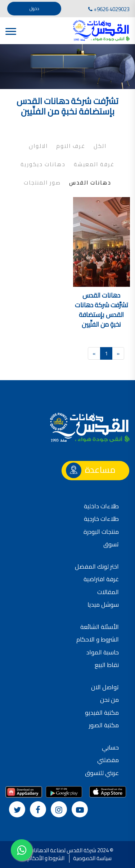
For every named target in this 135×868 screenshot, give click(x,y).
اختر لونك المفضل (97, 566)
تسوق (111, 544)
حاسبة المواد (103, 652)
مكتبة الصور (104, 725)
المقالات (108, 592)
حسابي (110, 747)
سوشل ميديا (103, 605)
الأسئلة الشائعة (100, 627)
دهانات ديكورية (43, 164)
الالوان (38, 146)
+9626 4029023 (109, 9)
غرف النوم (71, 146)
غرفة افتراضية (101, 579)
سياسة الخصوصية (92, 858)
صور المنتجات (42, 183)
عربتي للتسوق (102, 773)
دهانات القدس (90, 183)
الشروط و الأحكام (46, 858)
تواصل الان (105, 687)
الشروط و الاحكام (98, 639)
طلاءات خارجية (101, 519)
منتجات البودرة (101, 532)
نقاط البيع (107, 665)
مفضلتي (108, 760)
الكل (100, 146)
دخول (34, 8)
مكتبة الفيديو (102, 713)
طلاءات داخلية (101, 506)
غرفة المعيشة (94, 164)
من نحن (109, 700)
